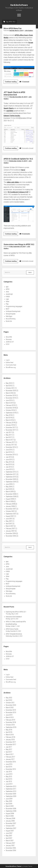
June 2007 (9, 519)
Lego (7, 299)
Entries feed (9, 362)
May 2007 (9, 521)
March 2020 (10, 393)
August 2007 (10, 516)
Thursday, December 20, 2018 (18, 97)
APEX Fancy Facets (12, 629)
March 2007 (10, 526)
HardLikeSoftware (19, 5)
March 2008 (10, 501)
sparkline (10, 111)
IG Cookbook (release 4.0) (18, 192)
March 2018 (10, 420)
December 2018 (11, 408)
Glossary (9, 339)
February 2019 (10, 405)
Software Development (13, 311)
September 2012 (11, 472)
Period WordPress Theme (13, 866)
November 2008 (11, 494)
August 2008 (10, 499)
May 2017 (9, 435)
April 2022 (9, 386)
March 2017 (10, 440)
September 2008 (11, 496)
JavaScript (9, 294)
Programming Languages (14, 306)
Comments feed (11, 365)
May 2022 (9, 383)
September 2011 (11, 474)
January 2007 (10, 531)
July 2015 (9, 457)
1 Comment (25, 82)
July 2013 (9, 467)
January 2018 (10, 425)
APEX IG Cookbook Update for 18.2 (18, 159)
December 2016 (11, 447)
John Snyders (29, 31)
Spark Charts (9, 108)
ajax (7, 287)
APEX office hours (22, 35)
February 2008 (10, 504)
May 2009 (9, 487)
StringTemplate (11, 314)
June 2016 (9, 450)
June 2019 (9, 400)
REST (8, 309)
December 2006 (11, 533)
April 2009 (9, 489)
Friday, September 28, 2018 (17, 247)
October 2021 (10, 388)
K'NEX (8, 297)
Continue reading (11, 82)
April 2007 (9, 524)
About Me (9, 337)
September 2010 (11, 477)
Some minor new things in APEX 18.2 (19, 244)
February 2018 (10, 423)
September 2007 (11, 514)
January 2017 (10, 445)
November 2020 (11, 391)
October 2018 (10, 410)
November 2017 (11, 430)
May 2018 (9, 415)
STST (8, 344)
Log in (8, 360)
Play (7, 304)
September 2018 (11, 413)
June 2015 (9, 460)
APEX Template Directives (14, 634)
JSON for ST (10, 342)
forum (31, 43)
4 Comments (26, 234)
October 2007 (10, 511)
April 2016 (9, 452)
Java (7, 292)
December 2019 (11, 395)
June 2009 (9, 484)
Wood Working (11, 319)
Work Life (9, 321)
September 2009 (11, 482)
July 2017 (9, 432)
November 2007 (11, 509)
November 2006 (11, 536)
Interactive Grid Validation (14, 617)
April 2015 (9, 464)
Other (7, 302)
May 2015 (9, 462)
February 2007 (10, 528)
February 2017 (10, 442)
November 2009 (11, 479)
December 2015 (11, 455)
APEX (8, 289)
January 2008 (10, 506)
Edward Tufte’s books (12, 116)
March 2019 (10, 403)
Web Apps (9, 316)
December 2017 (11, 427)
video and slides (13, 182)
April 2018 (9, 418)
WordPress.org (11, 367)
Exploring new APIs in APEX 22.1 (16, 612)
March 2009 (10, 492)
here (23, 170)
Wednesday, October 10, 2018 (18, 161)
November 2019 (11, 398)
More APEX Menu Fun (13, 28)
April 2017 (9, 437)
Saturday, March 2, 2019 (16, 31)
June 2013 (9, 469)
